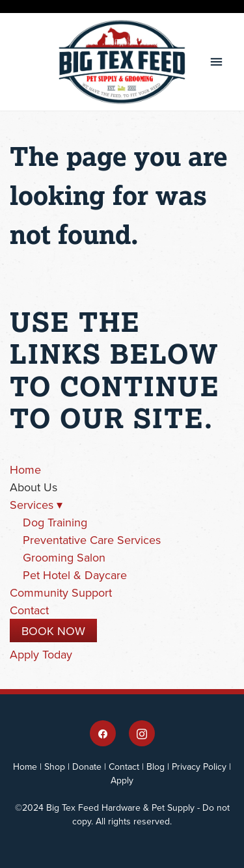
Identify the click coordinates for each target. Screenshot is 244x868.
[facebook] (103, 733)
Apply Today (41, 654)
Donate (87, 766)
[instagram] (142, 733)
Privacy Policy (199, 766)
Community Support (61, 592)
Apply (122, 780)
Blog (156, 766)
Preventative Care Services (92, 540)
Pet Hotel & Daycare (75, 575)
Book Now (53, 631)
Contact (29, 610)
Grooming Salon (64, 557)
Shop (55, 766)
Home (25, 469)
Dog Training (55, 522)
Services (36, 505)
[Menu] (216, 62)
